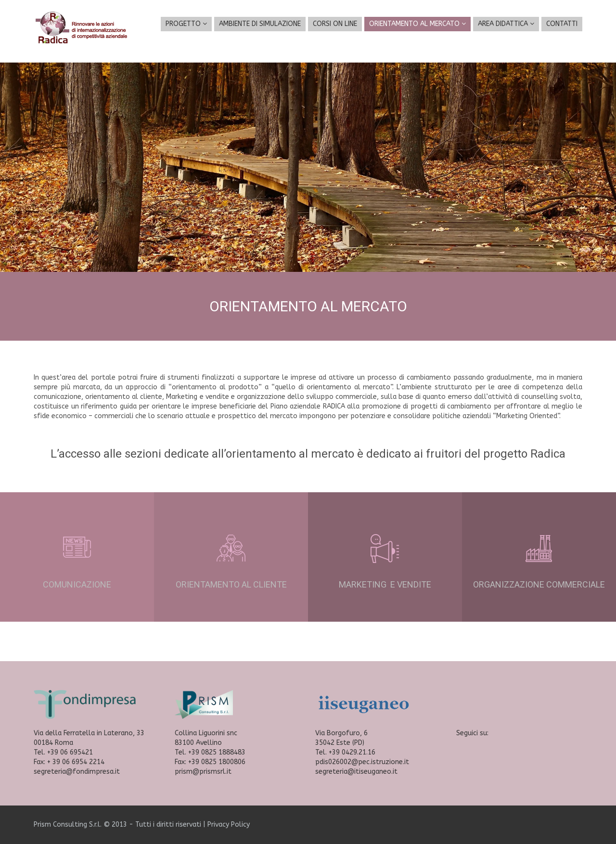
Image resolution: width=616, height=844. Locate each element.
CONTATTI (562, 24)
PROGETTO (186, 24)
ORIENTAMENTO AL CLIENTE (231, 584)
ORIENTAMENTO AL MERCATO (417, 24)
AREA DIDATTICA (506, 24)
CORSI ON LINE (335, 24)
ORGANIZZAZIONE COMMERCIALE (539, 584)
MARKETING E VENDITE (385, 584)
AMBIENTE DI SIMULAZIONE (260, 24)
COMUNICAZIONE (77, 584)
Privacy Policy (229, 825)
